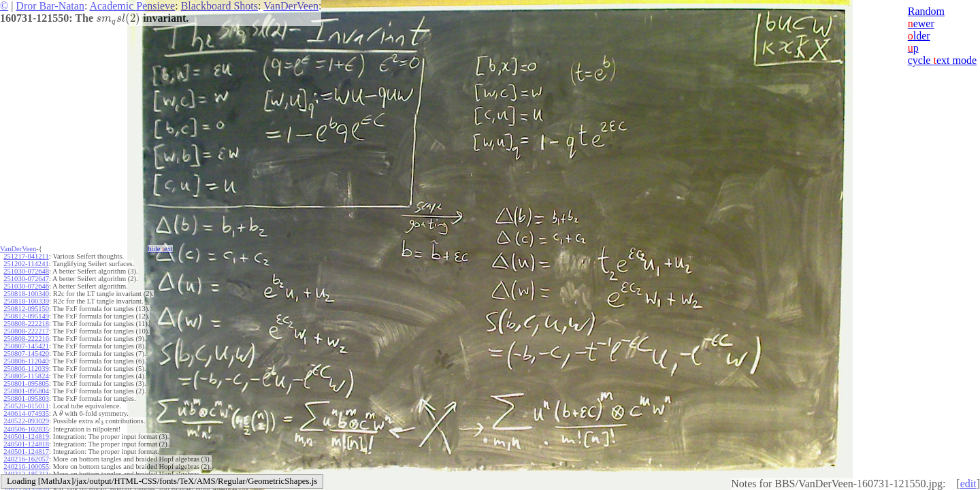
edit (968, 484)
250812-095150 (26, 309)
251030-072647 (26, 279)
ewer (921, 23)
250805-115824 (26, 376)
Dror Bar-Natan (50, 6)
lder (919, 36)
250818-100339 (26, 301)
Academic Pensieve (132, 6)
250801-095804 (26, 391)
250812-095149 (26, 316)
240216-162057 (26, 459)
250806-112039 (26, 369)
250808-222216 (26, 339)
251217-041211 (26, 256)
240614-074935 (26, 413)
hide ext (160, 249)
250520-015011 (26, 406)
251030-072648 (26, 271)
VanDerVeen (291, 6)
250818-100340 (26, 294)
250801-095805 (26, 383)
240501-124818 (26, 444)
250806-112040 (26, 361)
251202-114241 (26, 264)
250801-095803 (26, 398)
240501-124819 (26, 437)
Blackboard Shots (219, 6)
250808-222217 (26, 331)
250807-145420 (26, 354)
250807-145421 (26, 346)
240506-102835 (26, 429)
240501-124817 (26, 452)
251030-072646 (26, 286)
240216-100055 (26, 467)
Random (926, 11)
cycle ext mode (942, 60)
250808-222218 (26, 324)
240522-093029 (26, 421)
